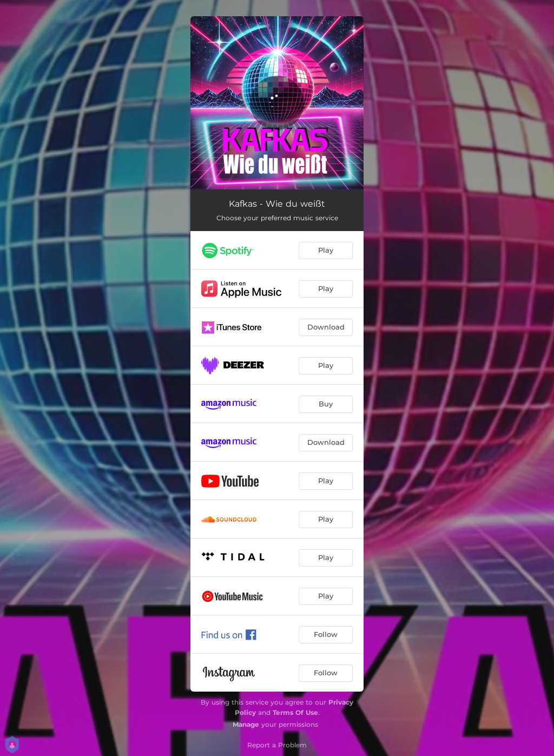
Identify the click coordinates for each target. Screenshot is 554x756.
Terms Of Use (295, 712)
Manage (246, 724)
